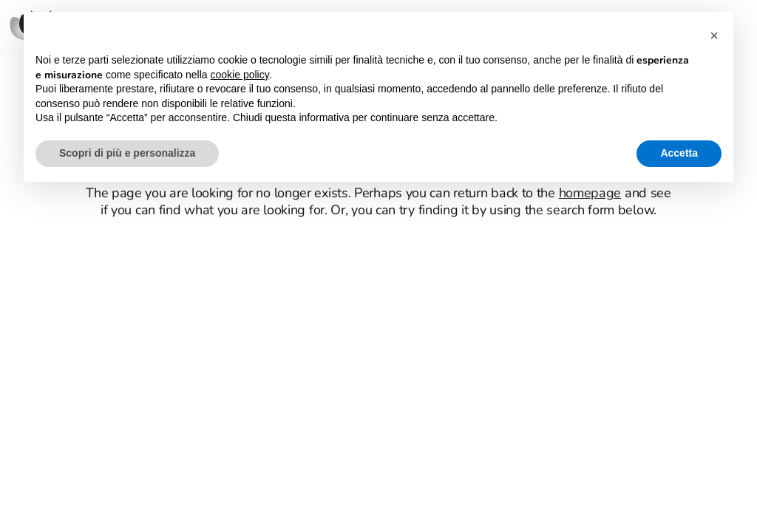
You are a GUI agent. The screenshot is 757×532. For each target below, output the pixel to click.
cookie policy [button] (240, 75)
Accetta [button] (679, 153)
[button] (714, 35)
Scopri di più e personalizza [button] (127, 153)
